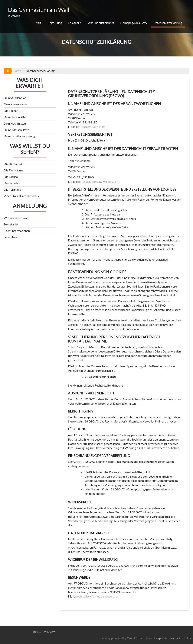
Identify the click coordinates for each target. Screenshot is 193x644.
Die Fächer (11, 111)
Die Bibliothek (13, 164)
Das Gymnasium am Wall (39, 10)
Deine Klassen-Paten (17, 130)
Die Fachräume (13, 170)
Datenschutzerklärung (168, 23)
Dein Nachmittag (15, 123)
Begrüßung (55, 23)
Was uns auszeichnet (101, 23)
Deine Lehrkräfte (15, 117)
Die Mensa (11, 177)
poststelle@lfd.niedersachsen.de (96, 596)
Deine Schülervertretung (19, 136)
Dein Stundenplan (15, 98)
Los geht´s (75, 23)
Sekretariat (11, 224)
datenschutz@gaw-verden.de (97, 182)
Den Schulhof (12, 183)
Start (38, 23)
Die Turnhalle (12, 189)
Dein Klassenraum (15, 104)
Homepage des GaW (134, 23)
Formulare (10, 237)
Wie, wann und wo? (16, 218)
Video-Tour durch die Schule (22, 196)
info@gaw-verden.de (92, 127)
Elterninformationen (17, 231)
